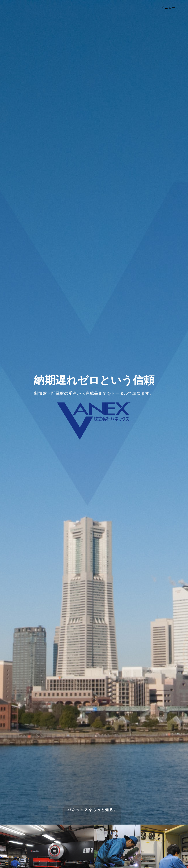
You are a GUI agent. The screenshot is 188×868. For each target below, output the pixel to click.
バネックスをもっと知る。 (93, 810)
